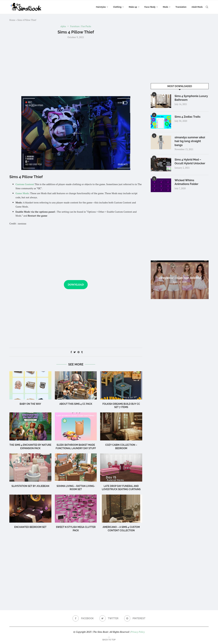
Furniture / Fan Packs (81, 26)
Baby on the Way (30, 404)
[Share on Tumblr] (82, 352)
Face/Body (150, 7)
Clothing (117, 7)
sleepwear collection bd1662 (180, 278)
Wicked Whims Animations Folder (186, 182)
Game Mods (22, 193)
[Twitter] (109, 618)
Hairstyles (101, 7)
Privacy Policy (138, 632)
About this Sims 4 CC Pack (76, 404)
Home (12, 20)
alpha (63, 26)
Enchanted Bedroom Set (30, 527)
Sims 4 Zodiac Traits (188, 117)
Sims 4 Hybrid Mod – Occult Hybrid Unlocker (190, 161)
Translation (181, 7)
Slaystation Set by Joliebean (30, 486)
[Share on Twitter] (75, 352)
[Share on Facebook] (71, 352)
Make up (133, 7)
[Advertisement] (76, 67)
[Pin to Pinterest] (79, 352)
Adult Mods (197, 7)
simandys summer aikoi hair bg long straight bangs (190, 141)
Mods (165, 7)
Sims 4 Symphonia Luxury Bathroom (191, 98)
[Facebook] (83, 618)
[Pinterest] (135, 618)
